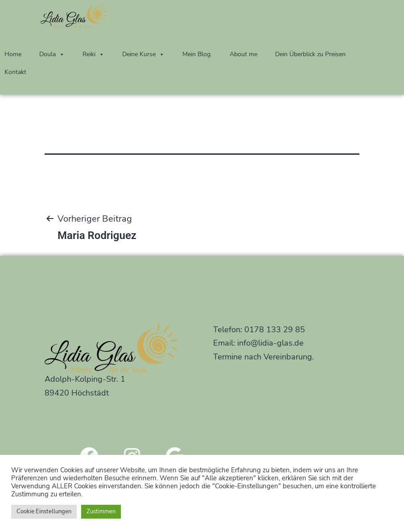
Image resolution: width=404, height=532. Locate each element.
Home (13, 54)
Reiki (93, 54)
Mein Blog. (197, 54)
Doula (52, 54)
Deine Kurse (143, 54)
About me (243, 54)
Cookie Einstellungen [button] (44, 511)
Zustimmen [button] (101, 511)
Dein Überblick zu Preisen (310, 54)
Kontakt (15, 72)
